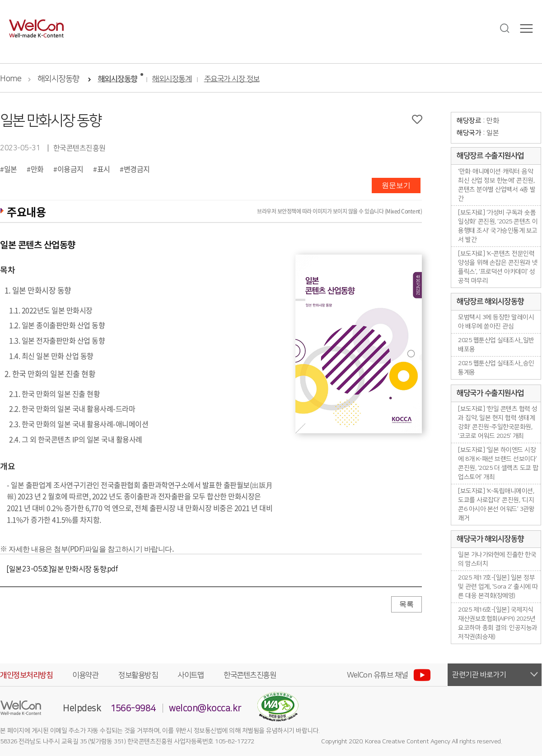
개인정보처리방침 (26, 675)
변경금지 (137, 169)
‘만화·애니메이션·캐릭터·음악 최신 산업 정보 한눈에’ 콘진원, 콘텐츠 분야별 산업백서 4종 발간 (497, 185)
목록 (406, 604)
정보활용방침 (138, 675)
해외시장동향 (58, 79)
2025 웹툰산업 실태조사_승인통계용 (496, 368)
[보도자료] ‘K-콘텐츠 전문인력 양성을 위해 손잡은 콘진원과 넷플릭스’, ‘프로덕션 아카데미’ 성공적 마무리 (498, 267)
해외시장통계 (172, 79)
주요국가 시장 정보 (232, 79)
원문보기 (396, 185)
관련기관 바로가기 (479, 675)
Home (11, 79)
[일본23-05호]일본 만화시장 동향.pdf (62, 569)
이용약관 (85, 675)
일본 (11, 169)
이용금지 (70, 169)
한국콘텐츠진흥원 (250, 675)
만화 (37, 169)
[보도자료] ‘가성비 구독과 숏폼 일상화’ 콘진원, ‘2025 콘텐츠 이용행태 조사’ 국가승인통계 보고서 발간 (498, 226)
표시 (104, 169)
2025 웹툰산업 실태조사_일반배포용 (496, 345)
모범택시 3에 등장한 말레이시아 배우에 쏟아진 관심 (496, 322)
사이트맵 (191, 675)
